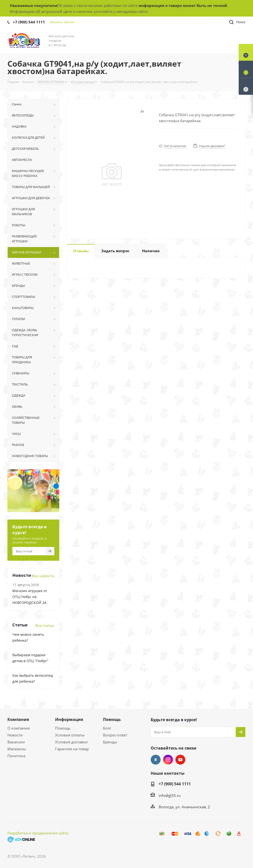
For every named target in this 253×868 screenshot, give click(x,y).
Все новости (43, 576)
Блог (107, 728)
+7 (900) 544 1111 (29, 22)
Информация (69, 719)
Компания (18, 719)
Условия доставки (71, 742)
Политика (16, 756)
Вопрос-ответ (115, 735)
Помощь (63, 728)
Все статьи (45, 625)
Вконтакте (156, 760)
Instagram (168, 760)
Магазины (17, 749)
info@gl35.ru (170, 795)
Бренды (110, 742)
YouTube (180, 760)
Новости (15, 735)
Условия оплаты (70, 735)
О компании (19, 728)
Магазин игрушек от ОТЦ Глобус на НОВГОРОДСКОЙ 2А (30, 597)
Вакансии (16, 742)
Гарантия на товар (72, 749)
